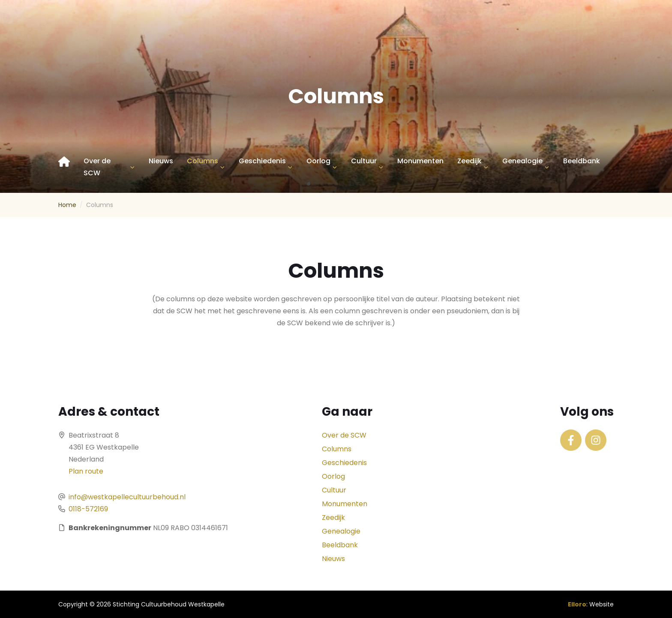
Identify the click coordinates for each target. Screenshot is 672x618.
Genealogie (522, 161)
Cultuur (364, 161)
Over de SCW (97, 167)
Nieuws (161, 161)
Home (67, 205)
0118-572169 (88, 509)
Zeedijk (469, 161)
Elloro (577, 604)
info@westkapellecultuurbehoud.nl (127, 497)
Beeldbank (582, 161)
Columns (202, 161)
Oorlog (318, 161)
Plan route (86, 471)
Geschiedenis (262, 161)
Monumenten (420, 161)
